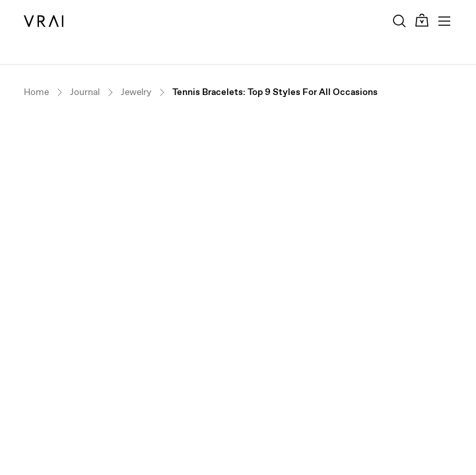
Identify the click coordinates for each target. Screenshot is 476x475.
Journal (85, 92)
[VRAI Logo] (44, 21)
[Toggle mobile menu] (444, 21)
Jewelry (136, 92)
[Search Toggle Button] (399, 21)
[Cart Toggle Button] (422, 21)
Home (36, 92)
